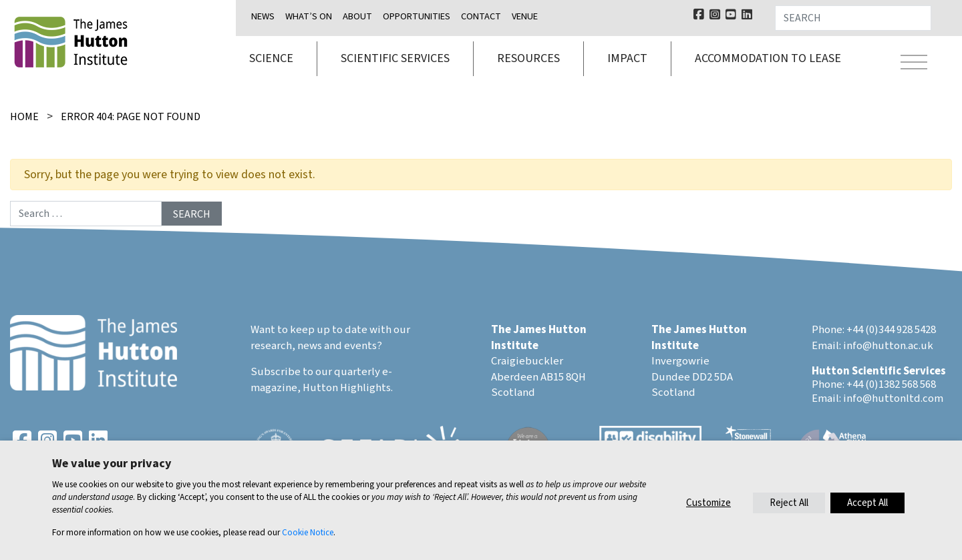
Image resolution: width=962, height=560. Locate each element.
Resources (528, 58)
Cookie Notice (308, 532)
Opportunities (417, 16)
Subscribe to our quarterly (315, 372)
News (263, 16)
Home (24, 117)
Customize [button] (708, 503)
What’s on (309, 16)
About (357, 16)
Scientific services (395, 58)
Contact (481, 16)
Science (271, 58)
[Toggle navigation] (914, 64)
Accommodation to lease (768, 58)
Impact (627, 58)
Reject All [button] (789, 503)
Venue (525, 16)
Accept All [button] (867, 503)
